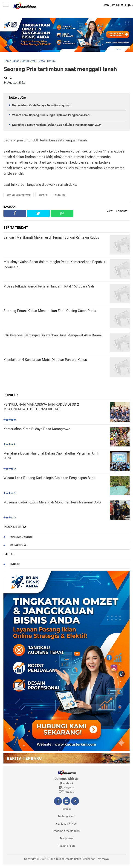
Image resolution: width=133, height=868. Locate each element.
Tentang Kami (66, 816)
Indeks (15, 564)
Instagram (66, 787)
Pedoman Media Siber (67, 831)
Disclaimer (67, 838)
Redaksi (66, 809)
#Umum (60, 195)
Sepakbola (18, 545)
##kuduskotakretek (19, 195)
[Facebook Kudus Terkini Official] (58, 802)
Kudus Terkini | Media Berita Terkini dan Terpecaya (78, 859)
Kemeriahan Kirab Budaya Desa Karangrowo (41, 105)
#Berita (43, 195)
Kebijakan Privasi (66, 824)
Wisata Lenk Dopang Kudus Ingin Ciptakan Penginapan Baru (51, 115)
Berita (41, 61)
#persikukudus (21, 537)
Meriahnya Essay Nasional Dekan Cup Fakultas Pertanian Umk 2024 (57, 125)
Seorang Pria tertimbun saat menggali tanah (60, 69)
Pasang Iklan (67, 846)
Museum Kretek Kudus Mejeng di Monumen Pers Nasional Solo (52, 502)
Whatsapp (66, 792)
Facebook (66, 783)
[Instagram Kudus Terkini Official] (66, 802)
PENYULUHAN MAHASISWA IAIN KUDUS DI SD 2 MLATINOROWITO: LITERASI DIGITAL (41, 407)
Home (7, 61)
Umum (51, 61)
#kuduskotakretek (24, 61)
